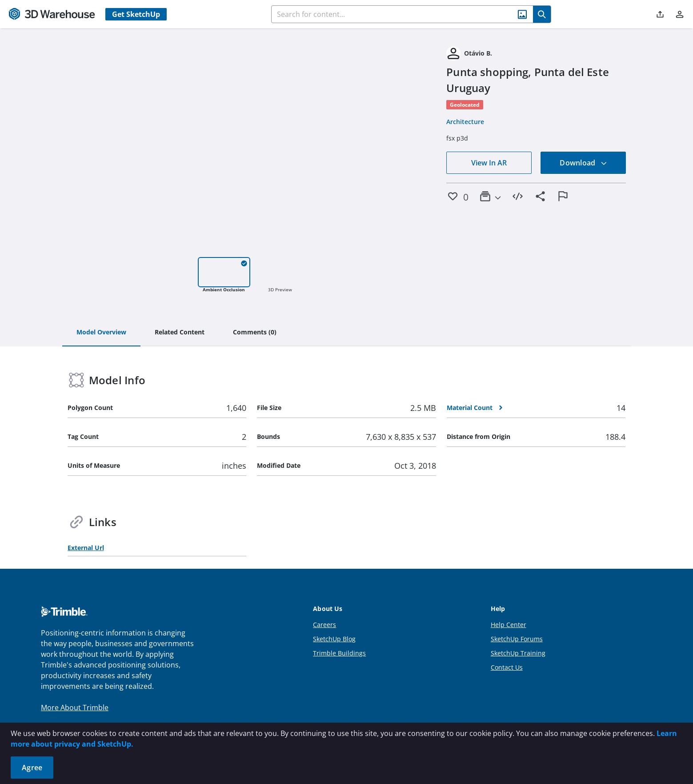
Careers (324, 625)
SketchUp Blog (334, 639)
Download (583, 163)
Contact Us (507, 667)
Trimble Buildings (339, 653)
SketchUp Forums (517, 639)
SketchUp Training (518, 653)
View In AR (489, 163)
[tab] (101, 333)
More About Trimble (75, 708)
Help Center (509, 625)
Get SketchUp (136, 14)
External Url (86, 548)
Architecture (465, 122)
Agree (32, 768)
